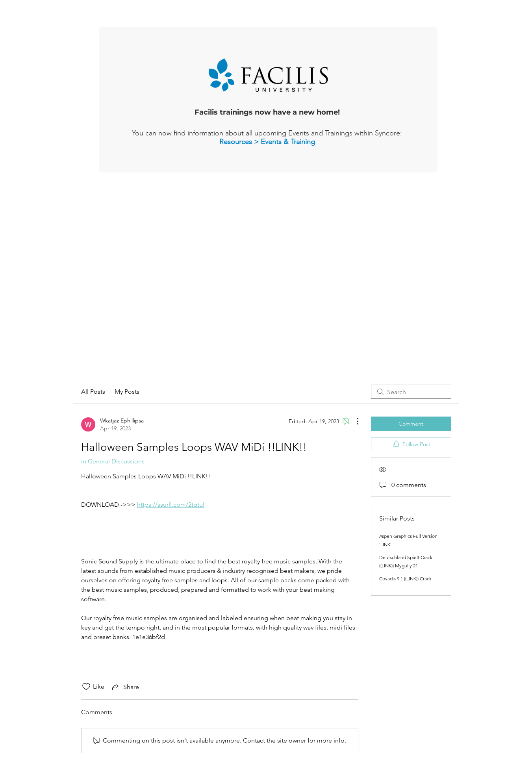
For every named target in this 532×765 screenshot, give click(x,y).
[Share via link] (125, 687)
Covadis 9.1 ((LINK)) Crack (405, 579)
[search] (411, 392)
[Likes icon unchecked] (86, 687)
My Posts (127, 392)
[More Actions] (354, 421)
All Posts (93, 392)
